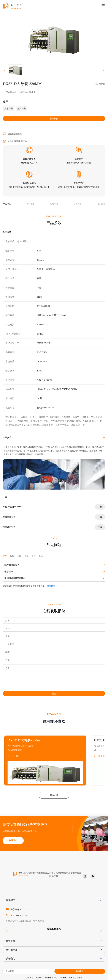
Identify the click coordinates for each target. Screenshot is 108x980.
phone (84, 876)
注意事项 (54, 204)
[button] (4, 70)
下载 (100, 507)
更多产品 (54, 795)
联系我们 (51, 586)
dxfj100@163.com (19, 909)
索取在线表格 (54, 929)
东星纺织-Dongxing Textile (13, 6)
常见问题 (78, 204)
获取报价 (54, 119)
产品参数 (30, 204)
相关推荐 (101, 204)
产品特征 (7, 204)
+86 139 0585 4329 (19, 915)
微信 (92, 876)
